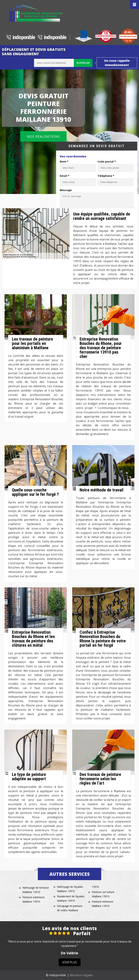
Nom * (64, 161)
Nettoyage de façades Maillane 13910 (70, 889)
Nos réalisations (43, 136)
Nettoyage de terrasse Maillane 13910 (36, 890)
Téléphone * (106, 176)
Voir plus (70, 962)
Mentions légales (81, 975)
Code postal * (107, 161)
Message (66, 190)
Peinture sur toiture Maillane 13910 (103, 894)
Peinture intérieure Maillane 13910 (103, 904)
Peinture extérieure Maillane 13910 (34, 899)
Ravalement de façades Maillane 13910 (71, 898)
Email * (65, 176)
